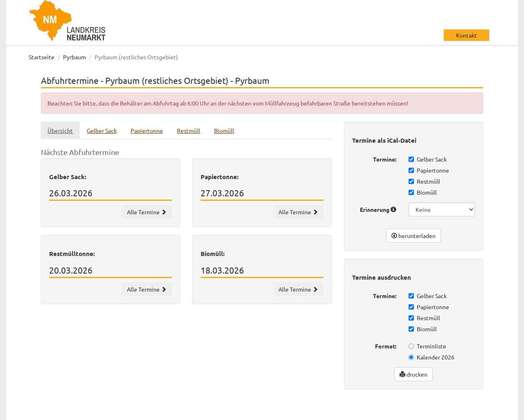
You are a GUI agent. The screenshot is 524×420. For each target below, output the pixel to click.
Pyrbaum (75, 57)
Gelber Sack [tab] (102, 130)
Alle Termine (147, 212)
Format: (386, 346)
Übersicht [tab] (60, 130)
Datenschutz (434, 412)
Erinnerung (378, 209)
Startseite (42, 57)
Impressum (473, 412)
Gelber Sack (428, 159)
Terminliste (427, 346)
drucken (413, 374)
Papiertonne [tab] (147, 130)
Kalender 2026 (431, 357)
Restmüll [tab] (189, 130)
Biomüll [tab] (224, 130)
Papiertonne (429, 170)
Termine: (385, 159)
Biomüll (423, 192)
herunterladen (413, 236)
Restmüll (424, 181)
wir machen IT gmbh (290, 412)
